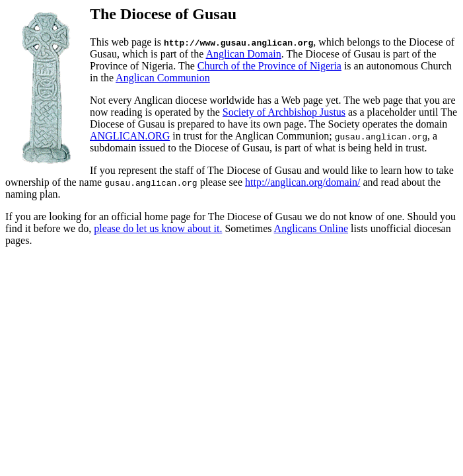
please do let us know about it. (158, 228)
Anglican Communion (163, 78)
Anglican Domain (244, 54)
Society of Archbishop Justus (284, 112)
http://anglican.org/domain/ (303, 182)
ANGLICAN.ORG (130, 136)
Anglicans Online (311, 228)
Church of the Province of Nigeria (269, 66)
